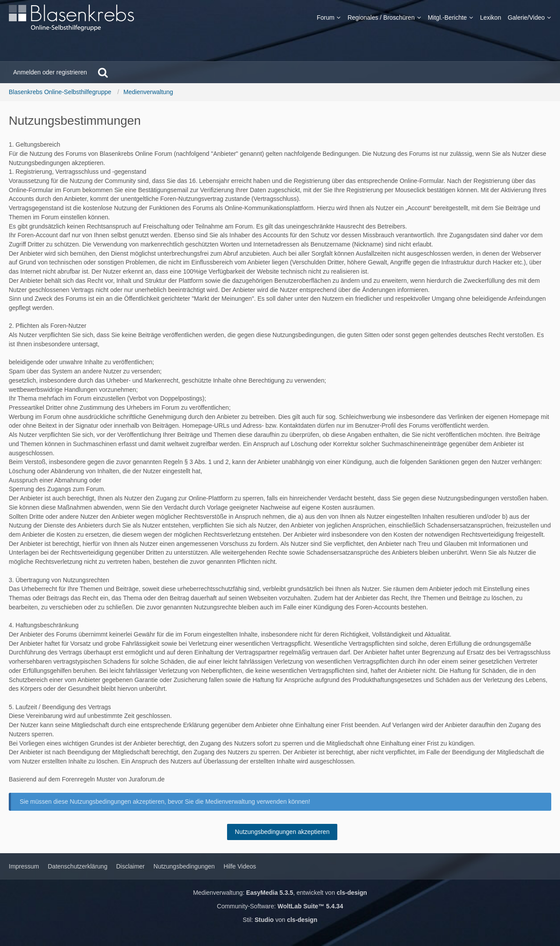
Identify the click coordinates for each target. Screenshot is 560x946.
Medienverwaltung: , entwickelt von (280, 893)
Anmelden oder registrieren (50, 72)
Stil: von (280, 920)
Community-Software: (280, 906)
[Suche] (103, 72)
